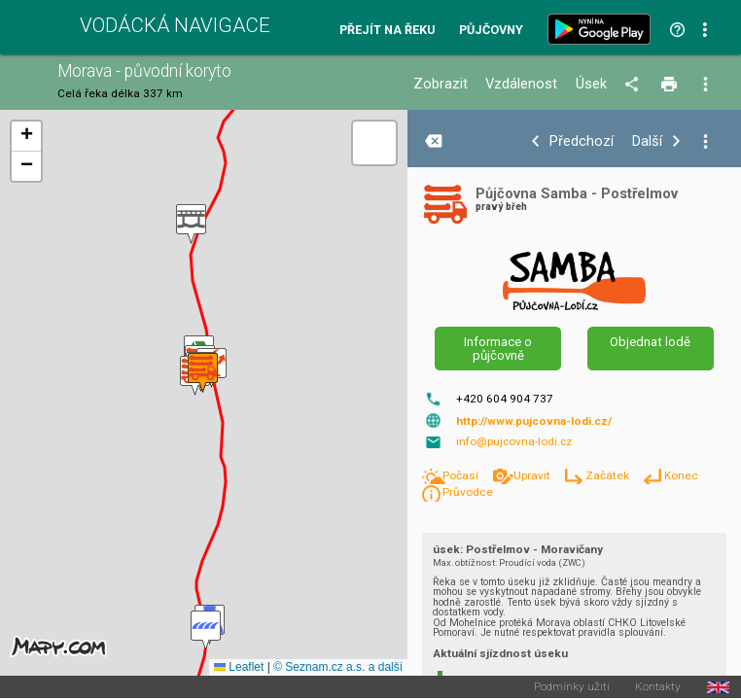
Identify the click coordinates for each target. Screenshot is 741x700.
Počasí (462, 475)
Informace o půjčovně (498, 348)
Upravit (533, 475)
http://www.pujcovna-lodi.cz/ (534, 421)
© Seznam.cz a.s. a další (338, 667)
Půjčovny (491, 31)
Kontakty (658, 687)
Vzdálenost (521, 84)
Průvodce (468, 492)
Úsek (591, 84)
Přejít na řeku (387, 31)
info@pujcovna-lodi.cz (514, 441)
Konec (681, 475)
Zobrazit (441, 84)
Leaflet (239, 667)
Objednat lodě (650, 342)
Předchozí (582, 141)
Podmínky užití (572, 687)
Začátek (609, 475)
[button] (191, 224)
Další (647, 141)
